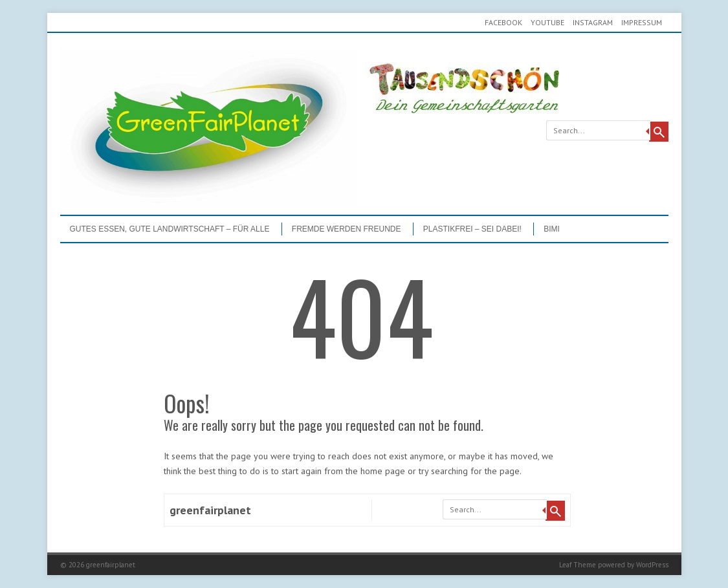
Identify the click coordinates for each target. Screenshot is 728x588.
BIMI (552, 229)
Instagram (593, 22)
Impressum (642, 22)
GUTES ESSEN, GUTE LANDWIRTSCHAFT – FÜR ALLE (170, 229)
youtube (547, 22)
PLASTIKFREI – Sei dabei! (472, 229)
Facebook (503, 22)
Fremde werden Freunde (347, 229)
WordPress (652, 565)
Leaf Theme (578, 565)
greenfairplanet (210, 510)
